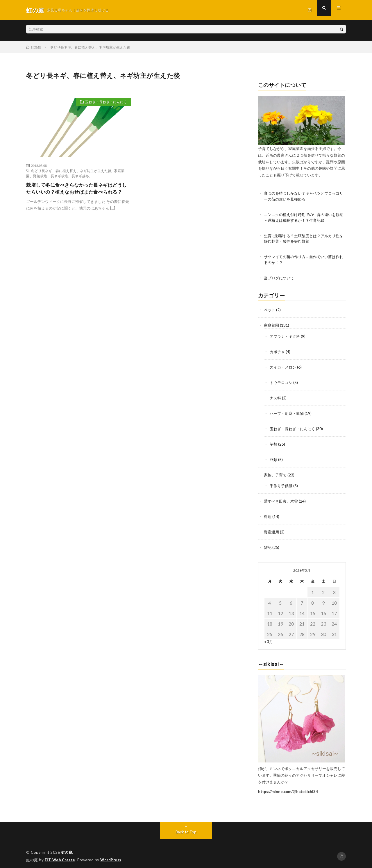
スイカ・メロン (284, 366)
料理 (268, 513)
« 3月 (269, 637)
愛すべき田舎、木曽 (282, 498)
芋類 (274, 441)
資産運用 (272, 528)
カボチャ (278, 351)
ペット (270, 310)
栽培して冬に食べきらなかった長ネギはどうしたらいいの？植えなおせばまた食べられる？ (77, 193)
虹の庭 (67, 848)
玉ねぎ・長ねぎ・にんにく (103, 103)
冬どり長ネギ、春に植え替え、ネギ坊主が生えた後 (71, 171)
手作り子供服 (282, 482)
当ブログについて (280, 278)
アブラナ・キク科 (286, 336)
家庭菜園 (272, 325)
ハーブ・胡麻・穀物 (288, 411)
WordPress (112, 855)
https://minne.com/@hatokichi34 (288, 787)
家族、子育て (276, 472)
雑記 (268, 543)
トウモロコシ (282, 381)
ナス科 (276, 396)
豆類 (274, 457)
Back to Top (186, 827)
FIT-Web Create (60, 855)
